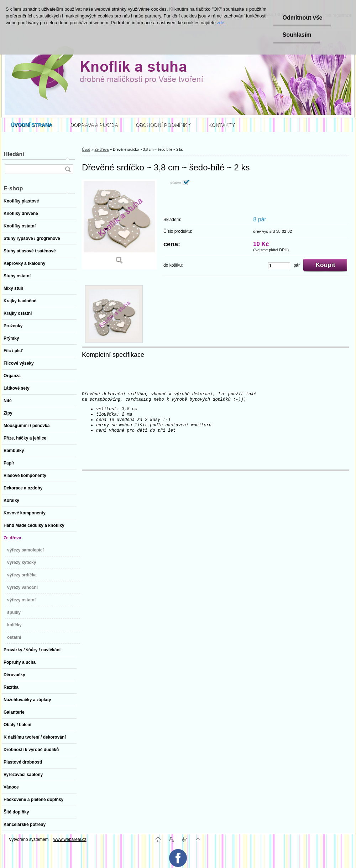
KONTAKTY (221, 125)
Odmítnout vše (302, 18)
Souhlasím (297, 35)
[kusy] (279, 266)
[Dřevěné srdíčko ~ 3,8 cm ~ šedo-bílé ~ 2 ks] (119, 224)
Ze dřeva (101, 150)
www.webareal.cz (70, 839)
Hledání (14, 154)
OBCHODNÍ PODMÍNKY (163, 125)
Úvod (86, 150)
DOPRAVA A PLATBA (94, 125)
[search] (68, 169)
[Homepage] (32, 125)
